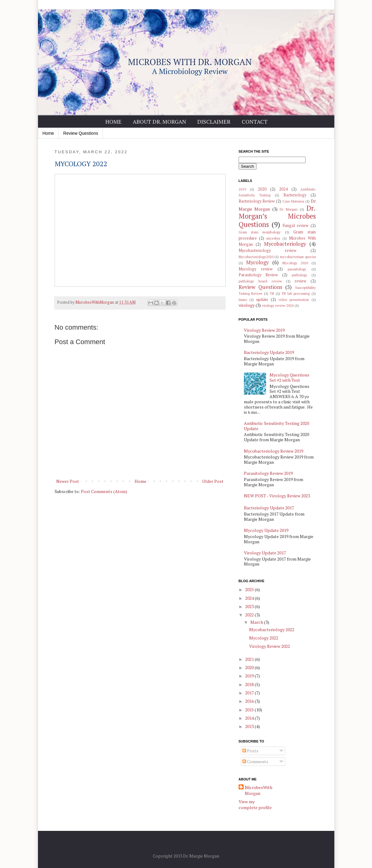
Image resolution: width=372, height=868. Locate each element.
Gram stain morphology (260, 232)
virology (247, 305)
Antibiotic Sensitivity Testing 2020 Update (276, 426)
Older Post (213, 481)
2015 (250, 710)
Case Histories (293, 201)
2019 (242, 189)
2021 (250, 659)
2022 (250, 615)
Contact (255, 121)
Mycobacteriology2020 (256, 257)
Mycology (257, 262)
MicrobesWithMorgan (259, 790)
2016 (250, 701)
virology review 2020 (278, 305)
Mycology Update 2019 (266, 530)
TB (272, 293)
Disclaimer (214, 121)
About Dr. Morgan (159, 121)
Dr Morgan (289, 209)
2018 (250, 684)
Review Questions (81, 133)
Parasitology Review (258, 275)
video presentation (294, 300)
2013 (250, 726)
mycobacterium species (298, 257)
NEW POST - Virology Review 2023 (277, 496)
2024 (283, 189)
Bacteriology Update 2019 (269, 352)
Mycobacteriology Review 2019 (274, 451)
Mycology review (256, 269)
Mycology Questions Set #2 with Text (289, 377)
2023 (250, 606)
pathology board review (260, 281)
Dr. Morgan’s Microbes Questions (277, 216)
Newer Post (68, 481)
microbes (273, 238)
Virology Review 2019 (264, 330)
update (262, 300)
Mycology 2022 (264, 638)
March (257, 622)
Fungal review (296, 226)
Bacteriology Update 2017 (269, 508)
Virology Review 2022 (270, 646)
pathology (299, 275)
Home (113, 121)
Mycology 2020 (295, 263)
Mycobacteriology (285, 244)
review (301, 281)
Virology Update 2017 (265, 553)
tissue (243, 300)
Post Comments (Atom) (104, 491)
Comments (255, 761)
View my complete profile (255, 805)
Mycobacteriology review (268, 251)
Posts (250, 751)
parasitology (297, 269)
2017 (250, 693)
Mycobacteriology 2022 (272, 629)
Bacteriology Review (257, 201)
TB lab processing (296, 293)
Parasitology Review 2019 (268, 473)
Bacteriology (295, 195)
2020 (262, 189)
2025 (250, 589)
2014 (250, 718)
